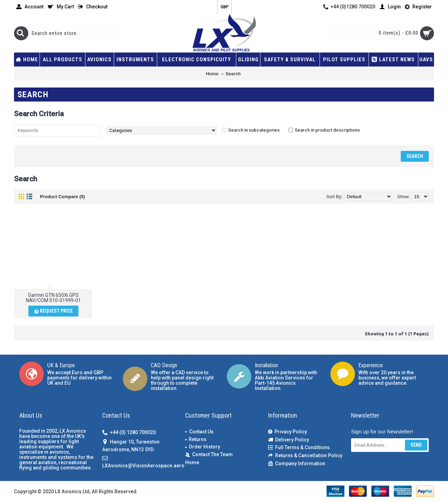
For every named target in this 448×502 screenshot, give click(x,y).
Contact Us (199, 432)
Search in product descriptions (327, 130)
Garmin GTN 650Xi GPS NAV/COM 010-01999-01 (53, 298)
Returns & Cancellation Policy (305, 456)
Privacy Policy (288, 432)
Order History (203, 447)
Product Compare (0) (62, 197)
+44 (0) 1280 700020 (129, 433)
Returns (196, 439)
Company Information (297, 464)
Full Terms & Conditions (299, 448)
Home (192, 462)
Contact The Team (209, 455)
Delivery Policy (289, 440)
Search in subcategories (254, 130)
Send (416, 445)
